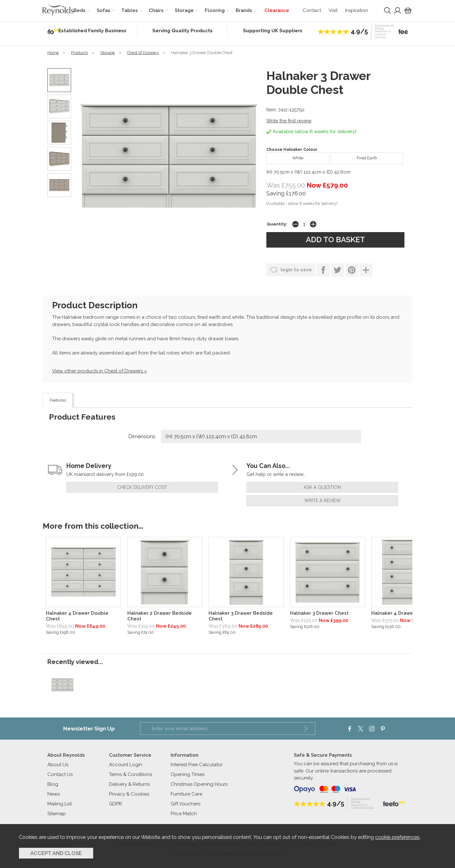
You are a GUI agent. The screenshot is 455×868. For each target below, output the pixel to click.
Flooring (215, 10)
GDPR (115, 804)
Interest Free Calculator (197, 765)
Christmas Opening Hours (199, 784)
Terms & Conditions (130, 774)
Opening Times (188, 774)
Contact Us (60, 774)
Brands (244, 10)
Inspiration (357, 10)
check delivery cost (142, 487)
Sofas (103, 10)
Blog (53, 784)
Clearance (277, 10)
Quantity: (277, 224)
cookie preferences (397, 837)
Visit (333, 10)
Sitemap (57, 814)
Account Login (126, 765)
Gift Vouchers (185, 804)
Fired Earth (354, 157)
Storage (184, 10)
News (54, 794)
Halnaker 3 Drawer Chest (319, 613)
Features (58, 400)
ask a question (322, 487)
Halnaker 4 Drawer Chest (401, 613)
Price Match (184, 814)
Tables (130, 10)
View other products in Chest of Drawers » (100, 371)
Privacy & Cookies (129, 794)
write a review (322, 501)
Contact (312, 10)
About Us (58, 765)
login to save (291, 270)
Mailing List (60, 804)
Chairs (156, 10)
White (285, 157)
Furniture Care (186, 794)
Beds (80, 10)
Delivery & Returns (129, 784)
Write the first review (289, 121)
